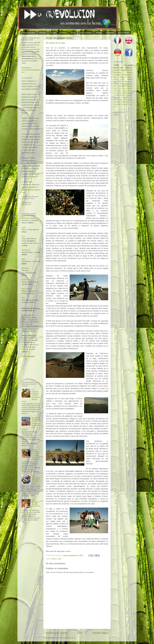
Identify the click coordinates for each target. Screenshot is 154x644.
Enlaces (63, 33)
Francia (130, 91)
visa (115, 107)
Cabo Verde (122, 88)
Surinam (120, 100)
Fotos (73, 33)
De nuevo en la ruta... (56, 43)
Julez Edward (27, 289)
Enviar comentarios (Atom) (66, 638)
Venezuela (117, 102)
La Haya (122, 95)
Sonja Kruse (26, 280)
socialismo (125, 104)
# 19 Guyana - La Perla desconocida (36, 504)
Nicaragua (117, 98)
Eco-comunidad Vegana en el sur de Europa (35, 480)
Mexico (54, 559)
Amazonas (118, 75)
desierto (130, 86)
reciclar (125, 70)
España (125, 75)
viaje (59, 559)
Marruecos (118, 72)
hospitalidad (117, 104)
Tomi (23, 236)
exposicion (129, 102)
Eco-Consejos (124, 33)
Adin (23, 259)
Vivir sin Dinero (86, 33)
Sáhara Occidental (126, 84)
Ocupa (116, 79)
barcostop (128, 65)
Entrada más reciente (57, 633)
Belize (115, 88)
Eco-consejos (28, 356)
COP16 (121, 81)
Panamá (124, 98)
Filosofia (42, 33)
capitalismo (118, 70)
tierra (116, 77)
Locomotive (129, 95)
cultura (123, 79)
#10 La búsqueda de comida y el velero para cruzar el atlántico (36, 455)
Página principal (29, 33)
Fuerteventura (118, 93)
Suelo (24, 227)
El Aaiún (124, 91)
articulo (123, 102)
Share (116, 115)
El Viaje (53, 33)
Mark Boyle (26, 250)
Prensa (99, 33)
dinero (130, 75)
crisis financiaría (120, 86)
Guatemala (126, 93)
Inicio (80, 633)
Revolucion (119, 68)
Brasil (130, 70)
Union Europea (128, 100)
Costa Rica (117, 91)
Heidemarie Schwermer (30, 218)
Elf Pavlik (25, 268)
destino (130, 72)
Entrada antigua (100, 633)
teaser (131, 104)
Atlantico (123, 77)
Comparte (110, 33)
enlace (68, 551)
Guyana (127, 81)
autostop (129, 68)
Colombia (130, 88)
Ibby (23, 298)
